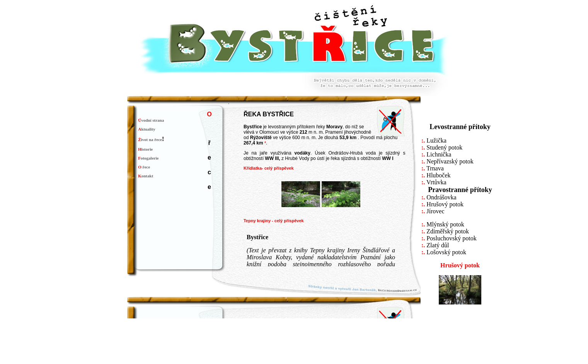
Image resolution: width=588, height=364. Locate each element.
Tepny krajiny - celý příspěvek (274, 221)
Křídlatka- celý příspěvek (269, 168)
